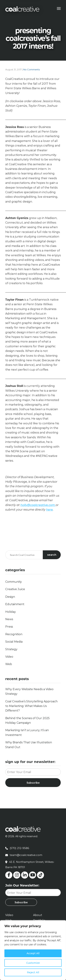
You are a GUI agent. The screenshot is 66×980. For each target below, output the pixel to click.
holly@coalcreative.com (38, 505)
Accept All (33, 953)
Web (9, 664)
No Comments (32, 69)
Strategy (11, 649)
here (49, 510)
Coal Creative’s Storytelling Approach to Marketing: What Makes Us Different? (31, 706)
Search (52, 555)
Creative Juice (15, 589)
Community (14, 582)
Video (9, 657)
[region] (33, 950)
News (9, 619)
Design (10, 597)
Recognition (14, 634)
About (38, 915)
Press (9, 627)
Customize (33, 963)
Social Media (14, 642)
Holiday (11, 612)
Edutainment (15, 604)
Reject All (33, 972)
